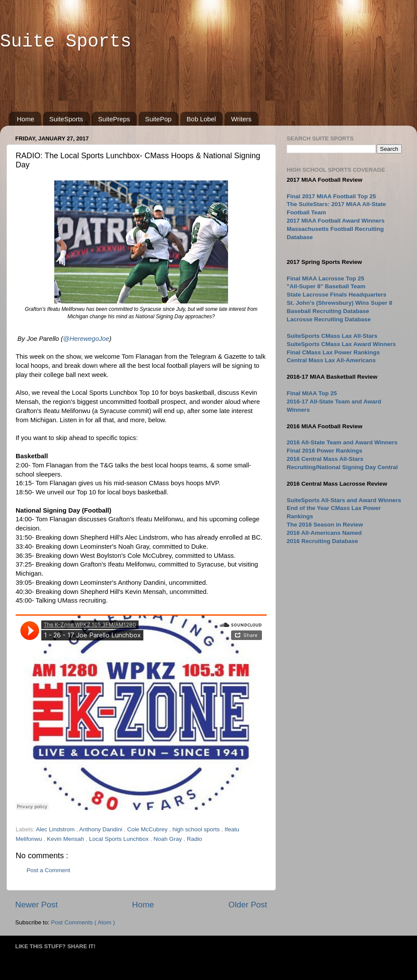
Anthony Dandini (101, 829)
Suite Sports (66, 42)
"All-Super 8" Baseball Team (326, 286)
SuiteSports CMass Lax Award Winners (341, 344)
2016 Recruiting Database (322, 541)
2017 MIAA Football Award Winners (336, 221)
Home (26, 119)
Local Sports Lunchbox (120, 839)
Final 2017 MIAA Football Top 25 (331, 196)
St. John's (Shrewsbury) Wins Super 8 (339, 303)
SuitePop (158, 119)
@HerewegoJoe (86, 339)
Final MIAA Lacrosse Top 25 (326, 278)
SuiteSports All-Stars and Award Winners (344, 500)
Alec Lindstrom (56, 829)
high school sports (197, 829)
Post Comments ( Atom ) (83, 922)
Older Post (248, 905)
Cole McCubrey (148, 829)
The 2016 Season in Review (325, 525)
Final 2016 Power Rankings (324, 451)
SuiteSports (66, 119)
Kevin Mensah (66, 839)
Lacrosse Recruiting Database (329, 319)
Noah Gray (168, 839)
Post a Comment (48, 870)
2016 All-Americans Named (324, 533)
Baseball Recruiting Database (328, 311)
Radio (194, 839)
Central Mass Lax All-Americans (331, 360)
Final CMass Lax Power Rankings (333, 352)
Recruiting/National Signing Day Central (342, 467)
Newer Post (36, 905)
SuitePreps (114, 119)
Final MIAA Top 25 (312, 393)
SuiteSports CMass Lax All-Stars (332, 336)
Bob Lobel (202, 119)
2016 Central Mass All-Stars (325, 459)
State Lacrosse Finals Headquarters (337, 295)
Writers (241, 119)
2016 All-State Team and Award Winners (342, 442)
